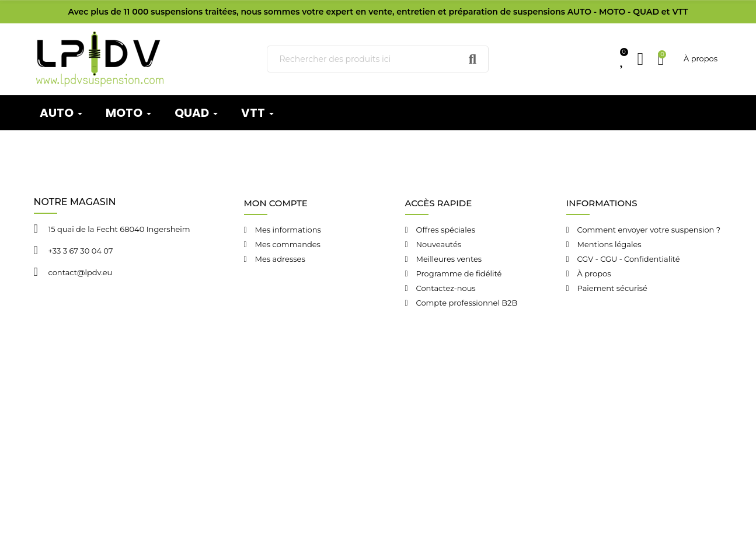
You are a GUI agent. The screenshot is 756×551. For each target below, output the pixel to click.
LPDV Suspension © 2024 (198, 385)
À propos (701, 58)
